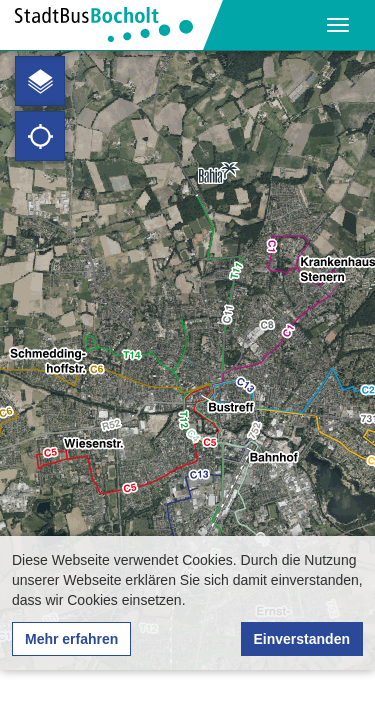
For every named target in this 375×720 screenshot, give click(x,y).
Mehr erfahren (71, 639)
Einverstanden (302, 639)
